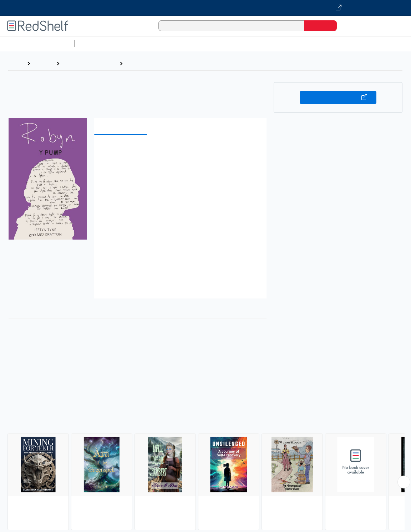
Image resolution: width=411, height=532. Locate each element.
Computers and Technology (204, 43)
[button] (182, 152)
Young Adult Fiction (152, 63)
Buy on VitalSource (338, 97)
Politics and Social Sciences (352, 43)
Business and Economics (277, 43)
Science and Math (140, 43)
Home (16, 63)
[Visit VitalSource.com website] (205, 8)
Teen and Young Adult (89, 63)
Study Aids (96, 43)
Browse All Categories (37, 43)
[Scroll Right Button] (404, 482)
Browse (43, 63)
